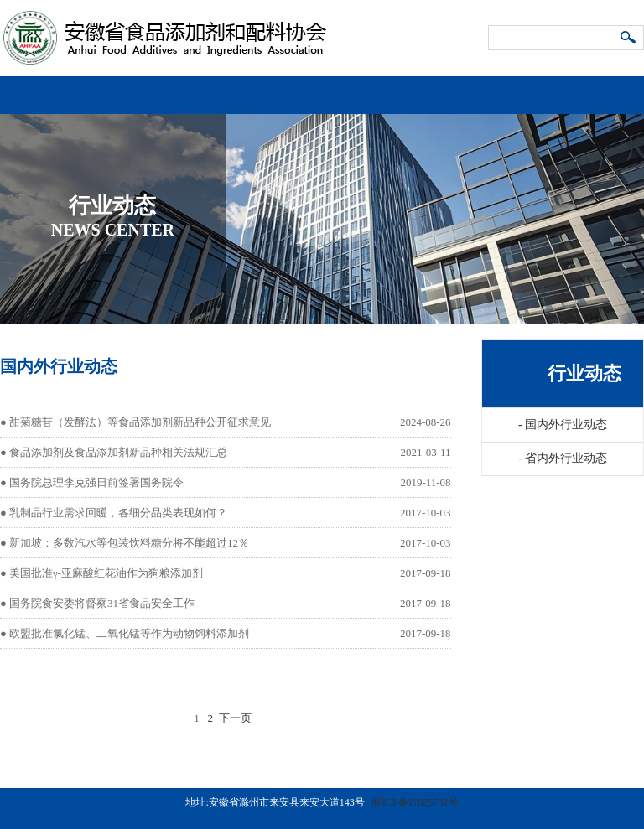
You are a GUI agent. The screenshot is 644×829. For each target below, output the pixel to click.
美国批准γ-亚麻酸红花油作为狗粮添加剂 (106, 573)
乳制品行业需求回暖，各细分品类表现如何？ (118, 513)
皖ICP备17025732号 (415, 802)
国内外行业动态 (563, 425)
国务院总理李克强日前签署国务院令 (96, 482)
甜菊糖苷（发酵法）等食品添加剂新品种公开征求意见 (140, 422)
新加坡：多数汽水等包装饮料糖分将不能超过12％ (129, 543)
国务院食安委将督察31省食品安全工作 (102, 603)
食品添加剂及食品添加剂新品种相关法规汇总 (118, 452)
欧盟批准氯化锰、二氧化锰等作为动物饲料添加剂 (129, 633)
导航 (628, 88)
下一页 (235, 718)
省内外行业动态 (563, 458)
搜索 (629, 39)
